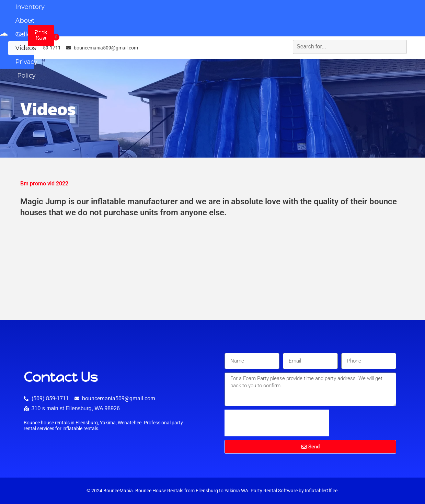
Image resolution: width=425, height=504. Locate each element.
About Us (196, 11)
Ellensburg (207, 491)
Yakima (232, 491)
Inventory (137, 11)
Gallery (247, 11)
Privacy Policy (209, 25)
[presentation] (277, 423)
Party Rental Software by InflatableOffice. (295, 491)
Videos (289, 11)
